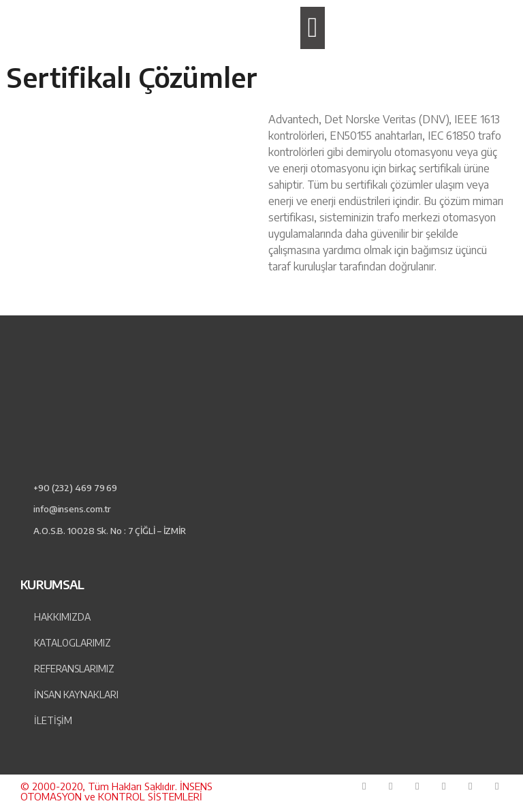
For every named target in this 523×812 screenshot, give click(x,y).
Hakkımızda (62, 617)
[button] (312, 28)
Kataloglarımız (73, 643)
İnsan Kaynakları (76, 694)
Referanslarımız (74, 669)
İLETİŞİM (53, 720)
